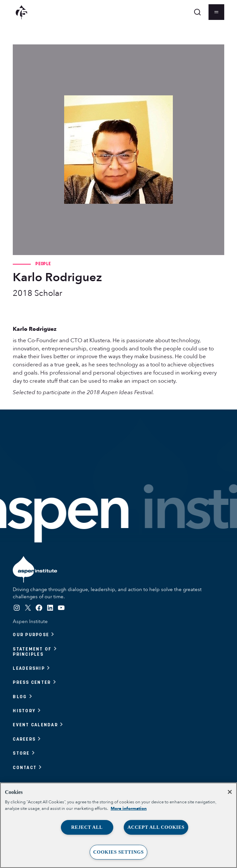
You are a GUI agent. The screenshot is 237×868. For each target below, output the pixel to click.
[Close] (230, 792)
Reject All (87, 827)
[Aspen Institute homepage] (21, 12)
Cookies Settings (119, 852)
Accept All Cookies (156, 827)
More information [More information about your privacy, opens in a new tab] (129, 809)
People (43, 264)
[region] (119, 825)
